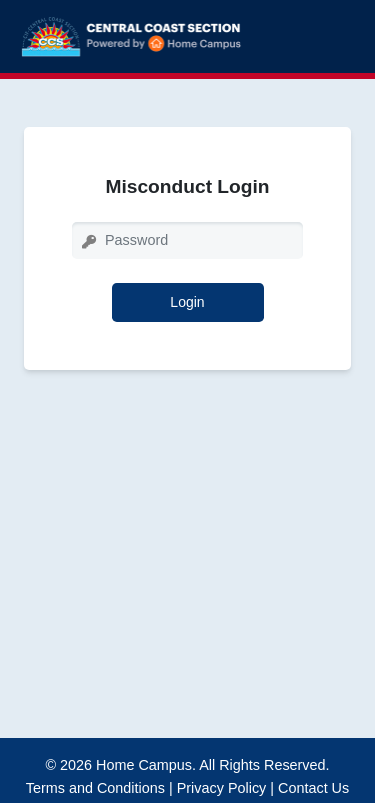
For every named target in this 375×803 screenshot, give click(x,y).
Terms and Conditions (95, 788)
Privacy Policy (222, 788)
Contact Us (313, 788)
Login (187, 302)
